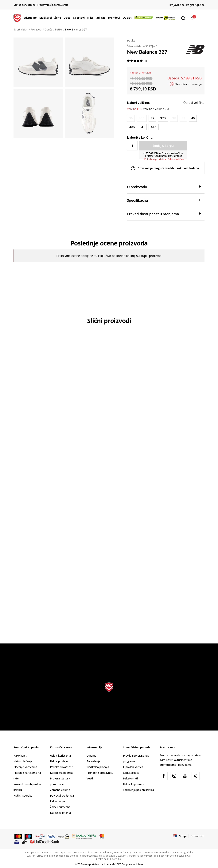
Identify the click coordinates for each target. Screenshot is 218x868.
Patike (59, 29)
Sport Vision (21, 29)
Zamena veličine (60, 790)
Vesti (90, 778)
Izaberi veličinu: (138, 103)
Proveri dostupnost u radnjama (164, 214)
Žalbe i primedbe (60, 807)
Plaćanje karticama (25, 767)
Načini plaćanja (23, 761)
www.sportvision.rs (93, 864)
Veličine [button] (148, 109)
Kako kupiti (20, 756)
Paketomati (130, 778)
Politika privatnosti (62, 767)
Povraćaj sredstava (62, 796)
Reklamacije (57, 801)
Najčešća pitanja (60, 813)
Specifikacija (164, 200)
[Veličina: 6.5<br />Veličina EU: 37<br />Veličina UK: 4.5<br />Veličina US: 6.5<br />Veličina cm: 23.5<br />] (152, 118)
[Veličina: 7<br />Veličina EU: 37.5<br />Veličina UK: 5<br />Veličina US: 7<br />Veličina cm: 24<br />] (163, 118)
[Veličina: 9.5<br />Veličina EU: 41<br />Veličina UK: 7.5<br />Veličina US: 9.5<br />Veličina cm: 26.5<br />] (143, 127)
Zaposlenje (93, 761)
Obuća (49, 29)
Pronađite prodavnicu (100, 773)
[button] (185, 18)
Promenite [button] (198, 836)
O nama (91, 756)
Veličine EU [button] (134, 109)
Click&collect (131, 773)
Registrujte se (195, 5)
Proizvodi (36, 29)
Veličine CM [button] (162, 109)
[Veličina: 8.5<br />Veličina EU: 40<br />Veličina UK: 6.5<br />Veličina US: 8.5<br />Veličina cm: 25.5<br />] (193, 118)
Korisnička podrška (62, 773)
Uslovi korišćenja (60, 756)
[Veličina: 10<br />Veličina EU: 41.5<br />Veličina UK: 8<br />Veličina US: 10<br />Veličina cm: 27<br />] (154, 127)
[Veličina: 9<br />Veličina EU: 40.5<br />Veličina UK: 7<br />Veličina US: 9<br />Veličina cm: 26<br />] (132, 127)
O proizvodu (164, 187)
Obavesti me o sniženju (188, 84)
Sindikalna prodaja (98, 767)
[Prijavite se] (192, 18)
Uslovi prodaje (59, 761)
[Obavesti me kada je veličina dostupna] (131, 118)
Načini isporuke (23, 796)
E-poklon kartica (133, 767)
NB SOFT (116, 864)
